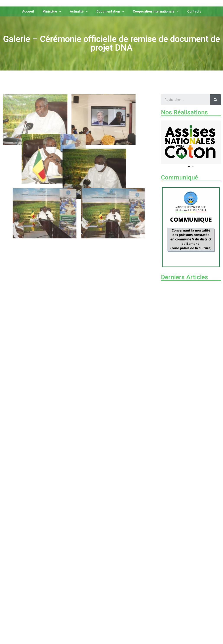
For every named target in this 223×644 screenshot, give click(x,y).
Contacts (194, 11)
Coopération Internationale (156, 11)
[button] (189, 166)
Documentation (110, 11)
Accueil (28, 11)
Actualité (79, 11)
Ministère (52, 11)
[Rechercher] (215, 100)
